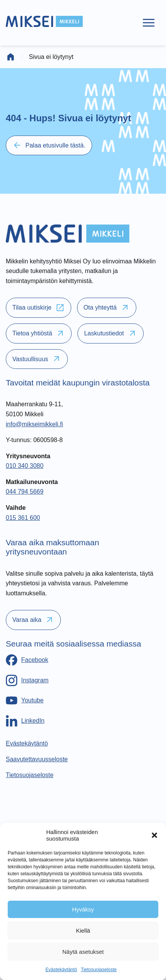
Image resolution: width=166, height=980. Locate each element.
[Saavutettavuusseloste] (37, 759)
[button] (154, 835)
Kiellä (83, 931)
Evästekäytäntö (61, 970)
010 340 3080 (25, 466)
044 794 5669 (25, 492)
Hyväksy (83, 909)
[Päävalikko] (149, 23)
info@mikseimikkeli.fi (34, 424)
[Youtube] (25, 700)
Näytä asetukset (83, 952)
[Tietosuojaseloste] (30, 775)
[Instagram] (27, 680)
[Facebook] (27, 660)
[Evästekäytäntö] (27, 743)
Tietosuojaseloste (99, 970)
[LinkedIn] (25, 721)
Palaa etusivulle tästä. (49, 145)
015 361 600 (23, 518)
